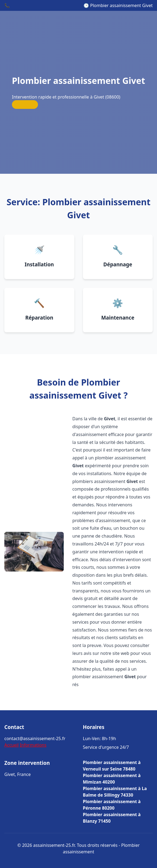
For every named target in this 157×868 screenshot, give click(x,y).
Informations (33, 745)
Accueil (12, 745)
